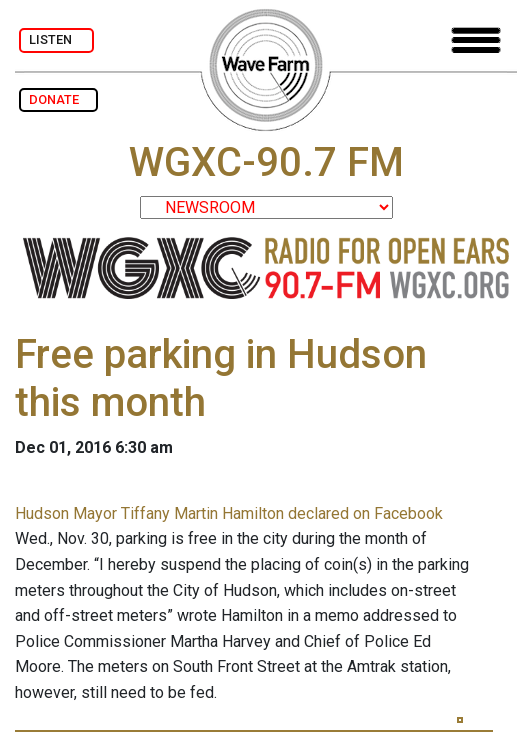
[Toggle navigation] (476, 40)
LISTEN (56, 39)
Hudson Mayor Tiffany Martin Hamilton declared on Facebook (229, 513)
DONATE (58, 99)
